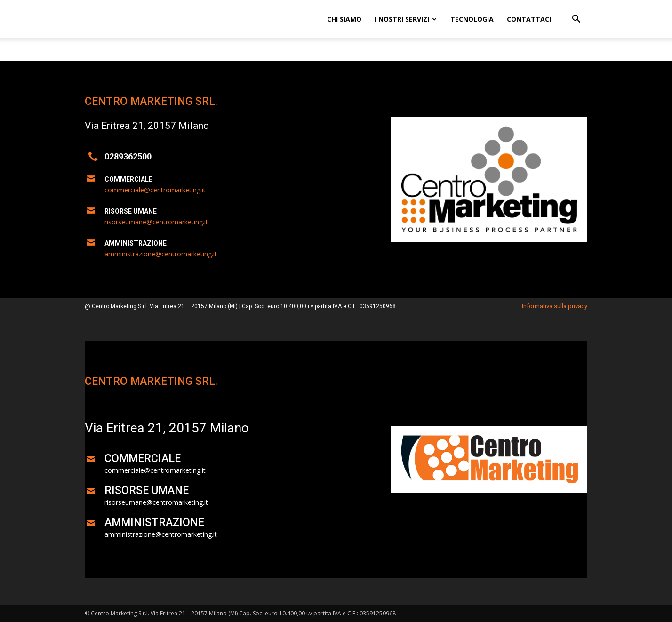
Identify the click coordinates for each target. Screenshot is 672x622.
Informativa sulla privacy (555, 306)
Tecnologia (472, 19)
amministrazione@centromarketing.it (161, 254)
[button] (576, 20)
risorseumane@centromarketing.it (156, 222)
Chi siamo (344, 19)
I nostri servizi (406, 19)
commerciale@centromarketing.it (155, 190)
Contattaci (529, 19)
